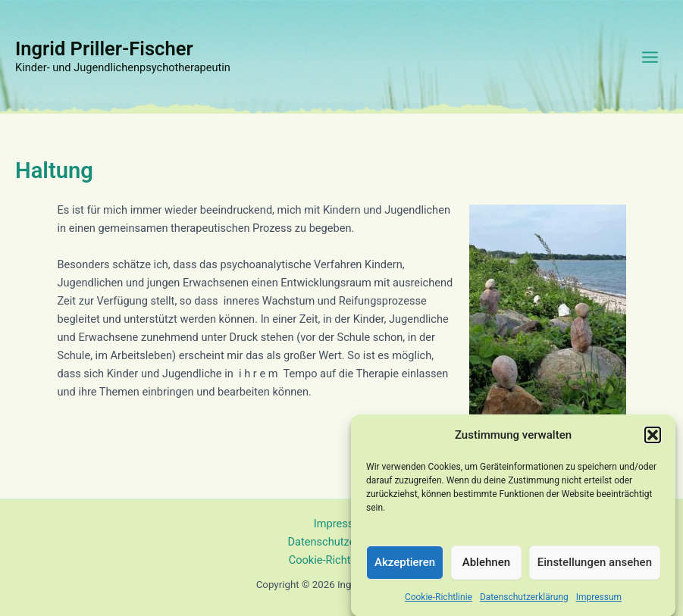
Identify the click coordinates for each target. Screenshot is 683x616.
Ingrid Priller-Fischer (104, 48)
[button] (653, 438)
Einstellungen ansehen (595, 565)
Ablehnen (486, 565)
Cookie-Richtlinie (439, 599)
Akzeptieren (405, 565)
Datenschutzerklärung (524, 599)
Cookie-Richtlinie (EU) (342, 560)
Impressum (599, 599)
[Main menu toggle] (650, 57)
